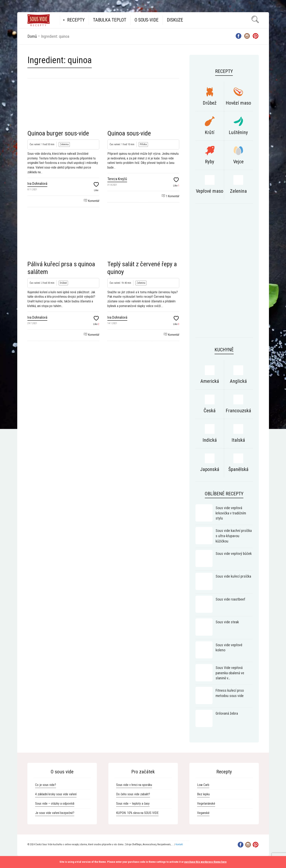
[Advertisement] (224, 273)
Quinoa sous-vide (129, 133)
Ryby (210, 162)
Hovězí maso (238, 103)
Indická (210, 440)
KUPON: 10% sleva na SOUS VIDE (137, 813)
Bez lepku (203, 794)
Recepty (76, 20)
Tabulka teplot (110, 20)
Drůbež (63, 283)
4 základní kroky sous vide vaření (56, 794)
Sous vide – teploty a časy (133, 804)
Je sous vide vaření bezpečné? (55, 813)
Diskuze (175, 20)
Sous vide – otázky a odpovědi (55, 804)
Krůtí (210, 132)
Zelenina (64, 144)
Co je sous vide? (46, 785)
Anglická (238, 381)
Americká (210, 381)
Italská (238, 440)
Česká (210, 411)
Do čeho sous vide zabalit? (133, 794)
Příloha (143, 144)
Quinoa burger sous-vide (58, 133)
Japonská (210, 469)
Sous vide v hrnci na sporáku (134, 785)
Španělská (238, 469)
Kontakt (179, 844)
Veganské (203, 813)
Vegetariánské (206, 804)
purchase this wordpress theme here (205, 862)
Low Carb (203, 785)
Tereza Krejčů (117, 179)
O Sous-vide (147, 20)
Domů (32, 36)
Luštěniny (238, 132)
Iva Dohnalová (37, 183)
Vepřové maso (210, 191)
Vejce (238, 162)
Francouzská (238, 411)
